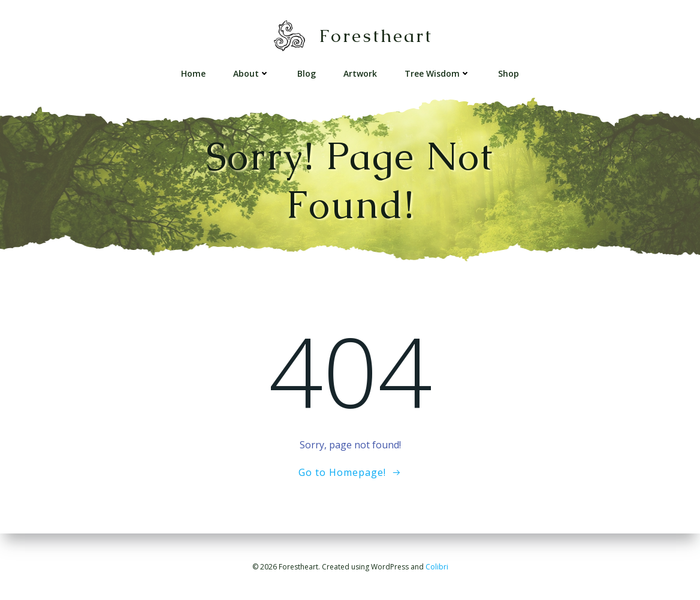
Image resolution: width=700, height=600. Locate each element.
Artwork (360, 73)
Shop (509, 73)
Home (193, 73)
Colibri (437, 567)
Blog (307, 73)
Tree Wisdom (437, 73)
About (251, 73)
